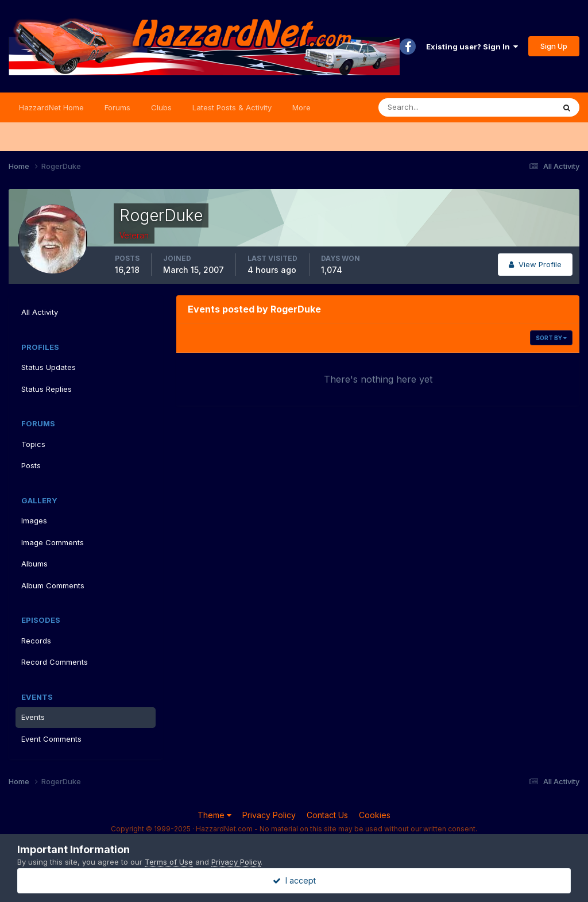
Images (34, 521)
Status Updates (49, 367)
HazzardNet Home (51, 107)
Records (36, 641)
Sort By (551, 338)
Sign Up (554, 46)
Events (33, 717)
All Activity (40, 312)
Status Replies (47, 389)
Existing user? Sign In (472, 47)
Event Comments (51, 739)
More (301, 107)
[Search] (429, 107)
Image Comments (53, 542)
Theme (214, 815)
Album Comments (53, 585)
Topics (33, 444)
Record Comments (55, 662)
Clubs (161, 107)
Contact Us (327, 815)
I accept (294, 880)
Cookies (375, 815)
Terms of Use (169, 862)
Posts (31, 465)
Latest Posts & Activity (232, 107)
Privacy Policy (269, 815)
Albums (34, 564)
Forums (117, 107)
